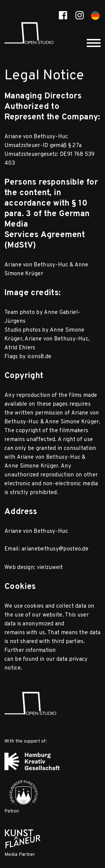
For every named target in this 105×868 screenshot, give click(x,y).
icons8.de (40, 357)
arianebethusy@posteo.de (55, 549)
